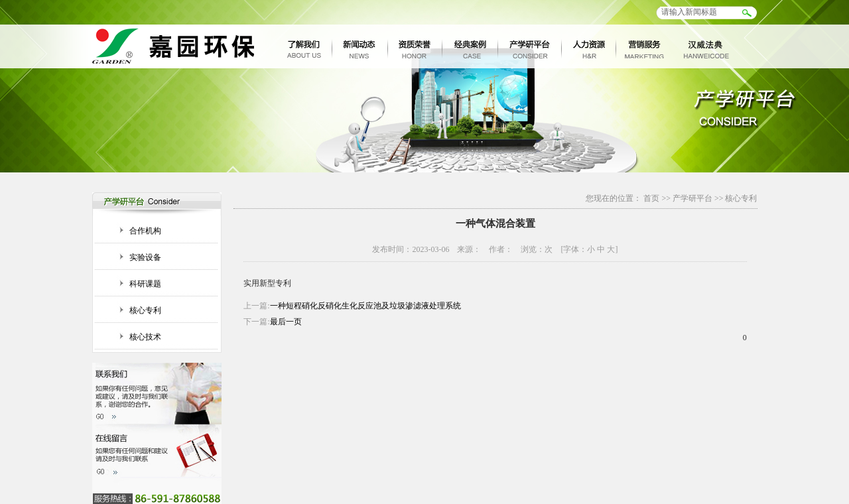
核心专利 (145, 310)
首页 (651, 198)
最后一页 (286, 322)
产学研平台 (692, 198)
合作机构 (145, 231)
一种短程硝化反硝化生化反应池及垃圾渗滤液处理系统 (365, 306)
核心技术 (145, 337)
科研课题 (145, 284)
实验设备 (145, 257)
